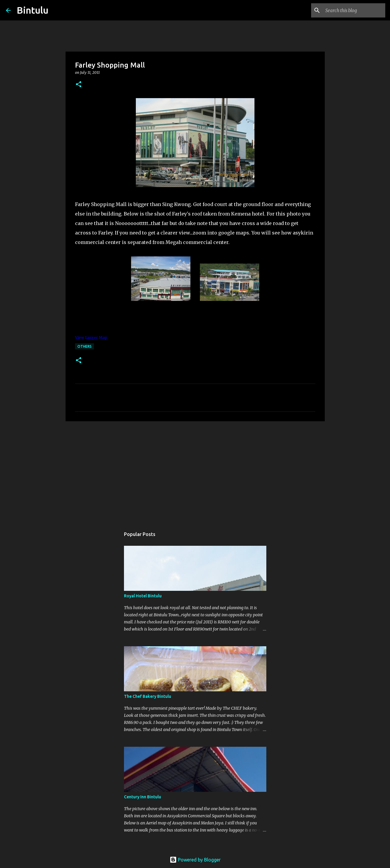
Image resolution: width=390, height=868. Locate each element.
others (85, 346)
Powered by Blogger (195, 860)
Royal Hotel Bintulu (143, 596)
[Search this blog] (354, 10)
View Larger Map (91, 337)
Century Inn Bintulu (143, 797)
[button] (79, 85)
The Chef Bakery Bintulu (148, 696)
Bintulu (32, 10)
